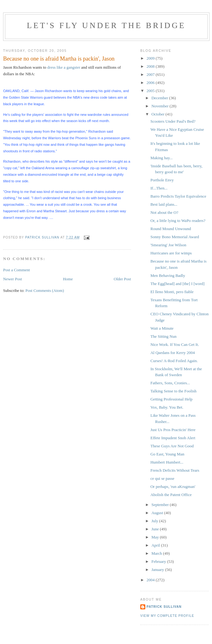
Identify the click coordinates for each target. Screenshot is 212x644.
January (158, 570)
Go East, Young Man (167, 454)
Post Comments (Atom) (45, 290)
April (156, 545)
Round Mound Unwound (171, 229)
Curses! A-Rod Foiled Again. (174, 361)
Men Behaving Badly (168, 275)
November (161, 106)
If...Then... (159, 188)
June (156, 529)
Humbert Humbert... (167, 462)
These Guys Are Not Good (172, 446)
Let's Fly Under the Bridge (106, 25)
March (157, 553)
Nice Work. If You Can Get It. (175, 344)
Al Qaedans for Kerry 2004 (172, 353)
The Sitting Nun (163, 336)
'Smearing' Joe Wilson (168, 245)
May (156, 537)
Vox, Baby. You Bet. (167, 407)
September (161, 505)
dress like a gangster (64, 67)
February (159, 561)
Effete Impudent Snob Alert (173, 438)
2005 (151, 91)
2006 (151, 83)
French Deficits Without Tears (175, 470)
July (155, 521)
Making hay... (161, 158)
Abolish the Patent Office (171, 495)
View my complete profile (167, 616)
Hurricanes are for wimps (171, 253)
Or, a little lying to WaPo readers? (178, 221)
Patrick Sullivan (164, 607)
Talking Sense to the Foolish (173, 391)
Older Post (122, 279)
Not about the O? (164, 212)
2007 (151, 74)
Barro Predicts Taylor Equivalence (178, 196)
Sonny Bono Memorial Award (175, 237)
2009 (151, 58)
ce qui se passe (162, 478)
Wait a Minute (162, 328)
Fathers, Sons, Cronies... (170, 383)
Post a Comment (17, 270)
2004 (151, 580)
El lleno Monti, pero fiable (172, 292)
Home (68, 279)
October (159, 114)
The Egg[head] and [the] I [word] (177, 284)
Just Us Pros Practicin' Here (173, 430)
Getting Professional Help (171, 399)
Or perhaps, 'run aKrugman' (173, 487)
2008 (151, 66)
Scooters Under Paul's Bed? (173, 121)
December (160, 98)
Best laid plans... (164, 204)
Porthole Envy (162, 180)
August (158, 513)
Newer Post (12, 279)
